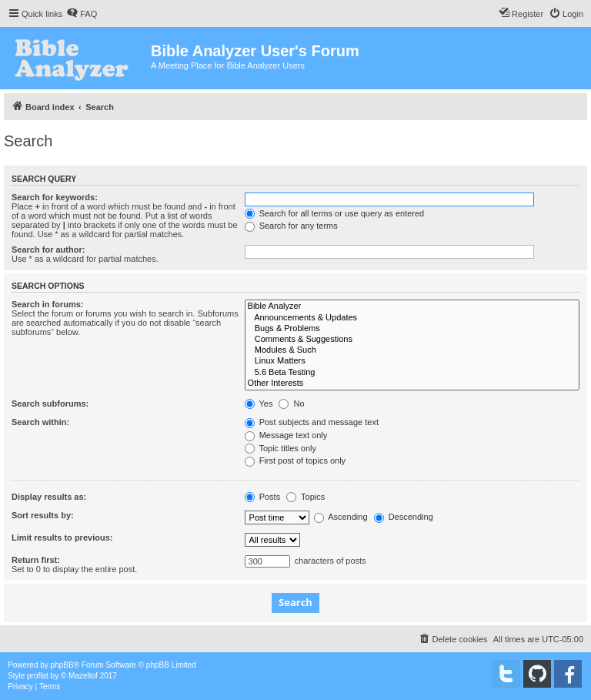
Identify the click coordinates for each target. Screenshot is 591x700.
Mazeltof (83, 676)
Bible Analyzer (412, 306)
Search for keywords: (55, 197)
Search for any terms (291, 226)
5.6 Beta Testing (412, 373)
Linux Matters (412, 361)
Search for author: (48, 250)
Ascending (341, 517)
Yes (259, 404)
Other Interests (412, 383)
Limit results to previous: (62, 538)
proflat (38, 676)
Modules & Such (412, 350)
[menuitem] (82, 14)
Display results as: (49, 497)
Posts (263, 497)
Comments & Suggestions (412, 340)
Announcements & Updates (412, 318)
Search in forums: (48, 304)
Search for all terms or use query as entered (335, 213)
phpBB (62, 665)
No (291, 404)
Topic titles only (280, 448)
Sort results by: (43, 515)
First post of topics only (295, 461)
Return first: (36, 560)
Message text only (286, 435)
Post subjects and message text (312, 422)
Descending (404, 517)
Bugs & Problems (412, 329)
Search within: (40, 422)
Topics (306, 497)
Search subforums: (50, 404)
